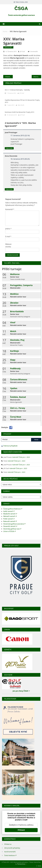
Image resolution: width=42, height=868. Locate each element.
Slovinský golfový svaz (12, 529)
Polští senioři (9, 519)
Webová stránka (8, 245)
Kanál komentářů (10, 852)
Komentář (10, 209)
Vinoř (13, 322)
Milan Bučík (21, 105)
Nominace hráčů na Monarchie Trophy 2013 (19, 112)
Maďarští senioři (10, 514)
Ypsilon (14, 388)
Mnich (13, 331)
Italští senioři (9, 511)
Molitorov (15, 274)
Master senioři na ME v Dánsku (9, 77)
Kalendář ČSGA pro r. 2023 (21, 457)
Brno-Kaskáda (17, 311)
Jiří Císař (22, 51)
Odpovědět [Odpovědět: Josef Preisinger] (9, 148)
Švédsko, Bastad (18, 397)
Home (39, 866)
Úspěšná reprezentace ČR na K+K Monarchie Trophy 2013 (22, 101)
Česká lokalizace (10, 855)
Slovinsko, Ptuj (17, 340)
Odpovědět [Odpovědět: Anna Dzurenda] (9, 189)
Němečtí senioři (10, 516)
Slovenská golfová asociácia (14, 524)
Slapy (13, 360)
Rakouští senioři (10, 521)
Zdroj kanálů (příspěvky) (12, 848)
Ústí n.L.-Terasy (18, 408)
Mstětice (14, 294)
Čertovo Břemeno (19, 379)
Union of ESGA (9, 531)
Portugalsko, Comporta (21, 285)
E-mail (8, 236)
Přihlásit (21, 830)
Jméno (8, 229)
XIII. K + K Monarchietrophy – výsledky (17, 90)
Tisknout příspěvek (10, 446)
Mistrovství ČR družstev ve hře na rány (37, 77)
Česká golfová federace (13, 509)
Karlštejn (15, 351)
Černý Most (16, 417)
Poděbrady (15, 368)
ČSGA (21, 8)
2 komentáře (34, 51)
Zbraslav (14, 303)
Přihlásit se (8, 844)
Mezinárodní (8, 47)
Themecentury (22, 864)
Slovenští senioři (10, 526)
